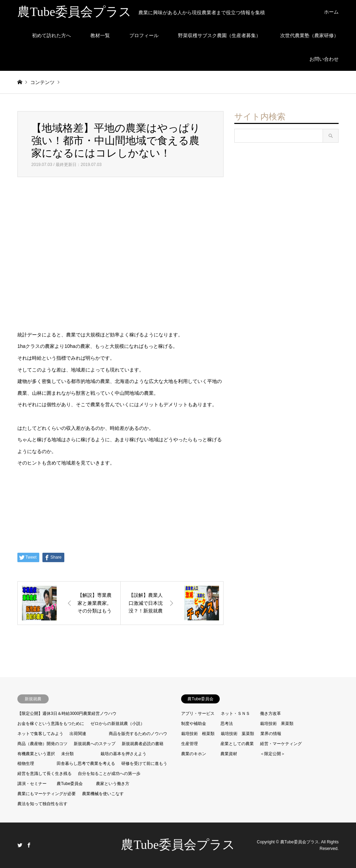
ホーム (331, 12)
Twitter (20, 845)
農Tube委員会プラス (178, 845)
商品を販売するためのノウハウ (138, 734)
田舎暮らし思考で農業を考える (86, 763)
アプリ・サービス (198, 713)
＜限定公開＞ (273, 754)
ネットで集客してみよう (40, 734)
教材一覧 (100, 35)
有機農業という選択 (36, 754)
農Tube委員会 (70, 784)
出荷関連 (78, 734)
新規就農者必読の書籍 (143, 744)
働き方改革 (270, 713)
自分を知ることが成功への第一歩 (109, 774)
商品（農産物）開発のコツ (42, 744)
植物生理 (26, 763)
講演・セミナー (32, 784)
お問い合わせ (324, 59)
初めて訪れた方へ (51, 35)
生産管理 (189, 744)
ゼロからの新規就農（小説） (118, 724)
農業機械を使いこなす (103, 794)
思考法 (227, 724)
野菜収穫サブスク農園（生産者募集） (219, 35)
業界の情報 (271, 734)
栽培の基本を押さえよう (123, 754)
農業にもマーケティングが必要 (47, 794)
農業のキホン (194, 754)
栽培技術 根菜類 (198, 734)
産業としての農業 (237, 744)
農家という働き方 (113, 784)
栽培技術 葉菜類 (237, 734)
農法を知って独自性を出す (42, 804)
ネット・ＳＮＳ (235, 713)
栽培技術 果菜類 (277, 724)
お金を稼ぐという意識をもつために (51, 724)
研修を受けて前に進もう (144, 763)
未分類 (67, 754)
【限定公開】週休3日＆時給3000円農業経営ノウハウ (67, 713)
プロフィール (144, 35)
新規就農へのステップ (95, 744)
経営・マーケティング (281, 744)
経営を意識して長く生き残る (44, 774)
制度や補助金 (194, 724)
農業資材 (229, 754)
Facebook (29, 845)
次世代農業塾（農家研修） (309, 35)
